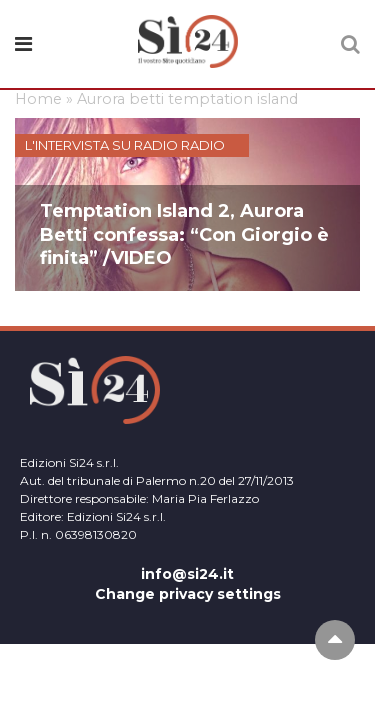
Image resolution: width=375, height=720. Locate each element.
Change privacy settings (188, 594)
